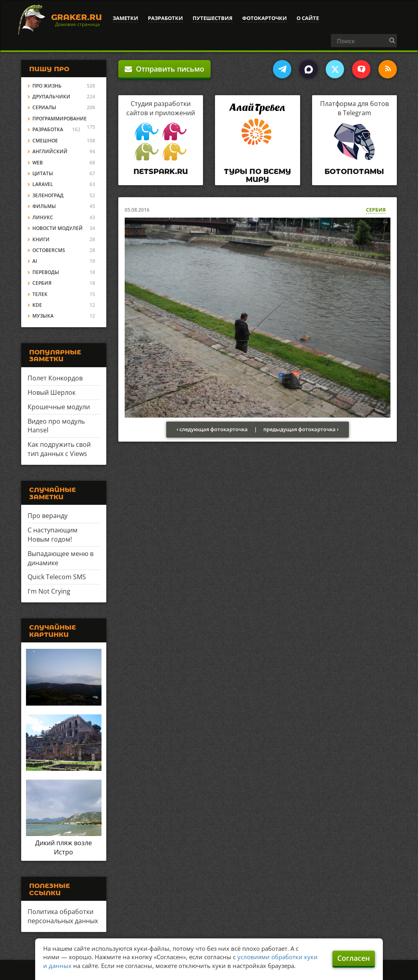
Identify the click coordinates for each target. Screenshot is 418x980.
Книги (41, 239)
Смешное (45, 141)
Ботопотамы (354, 172)
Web (38, 163)
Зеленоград (48, 195)
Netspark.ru (161, 172)
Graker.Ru (77, 17)
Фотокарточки (265, 18)
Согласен (354, 958)
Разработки (165, 18)
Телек (40, 294)
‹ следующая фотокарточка (212, 429)
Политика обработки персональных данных (63, 916)
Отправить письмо (164, 69)
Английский (50, 151)
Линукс (43, 217)
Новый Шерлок (52, 392)
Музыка (43, 316)
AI (35, 261)
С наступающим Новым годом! (53, 535)
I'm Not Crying (49, 591)
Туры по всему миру (257, 176)
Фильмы (44, 206)
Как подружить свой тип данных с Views (59, 449)
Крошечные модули (59, 407)
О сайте (308, 18)
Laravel (43, 184)
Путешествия (213, 18)
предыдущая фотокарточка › (301, 429)
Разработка (48, 129)
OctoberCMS (49, 250)
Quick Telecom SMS (57, 577)
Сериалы (44, 107)
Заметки (125, 18)
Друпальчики (51, 97)
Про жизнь (47, 86)
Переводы (46, 272)
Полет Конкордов (55, 378)
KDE (37, 305)
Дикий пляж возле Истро (64, 847)
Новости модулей (58, 228)
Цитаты (43, 173)
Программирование (60, 119)
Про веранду (48, 516)
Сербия (376, 210)
